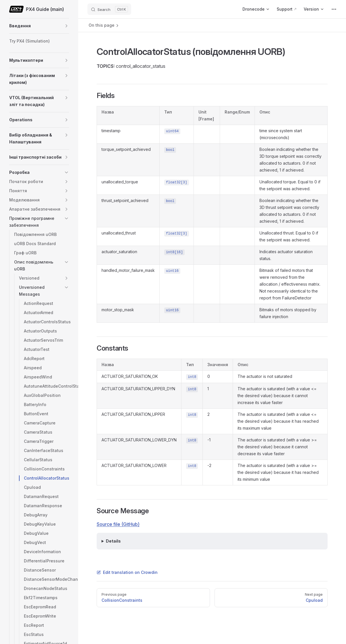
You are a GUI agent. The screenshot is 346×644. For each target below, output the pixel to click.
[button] (66, 26)
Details (113, 541)
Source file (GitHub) (118, 524)
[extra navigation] (334, 9)
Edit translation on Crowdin (127, 572)
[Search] (109, 9)
